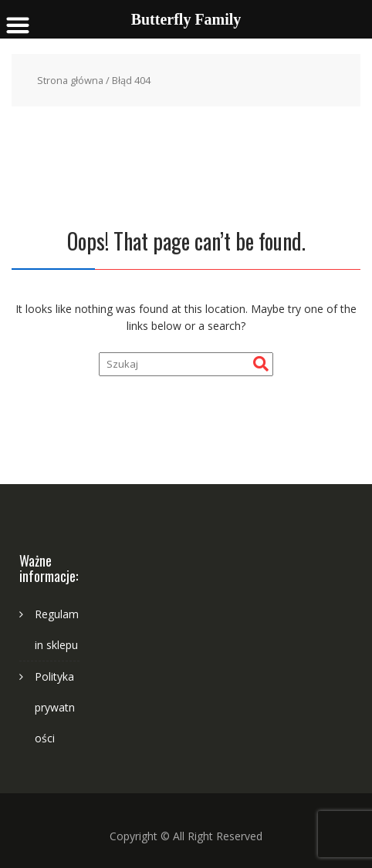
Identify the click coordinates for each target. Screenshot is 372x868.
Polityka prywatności (55, 707)
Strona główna (70, 80)
